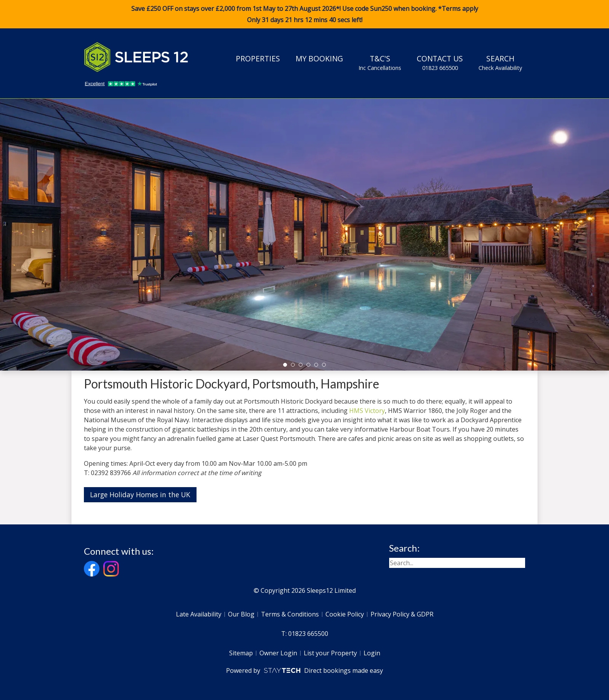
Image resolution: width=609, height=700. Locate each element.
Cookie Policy (345, 614)
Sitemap (241, 653)
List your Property (330, 653)
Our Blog (241, 614)
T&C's (380, 63)
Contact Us (440, 63)
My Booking (319, 58)
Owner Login (278, 653)
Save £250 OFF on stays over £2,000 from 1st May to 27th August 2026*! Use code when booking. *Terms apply (304, 14)
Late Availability (199, 614)
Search (500, 63)
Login (372, 653)
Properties (258, 58)
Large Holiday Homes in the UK (140, 495)
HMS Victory (367, 411)
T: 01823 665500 (305, 634)
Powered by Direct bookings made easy (304, 670)
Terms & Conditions (290, 614)
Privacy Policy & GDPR (402, 614)
